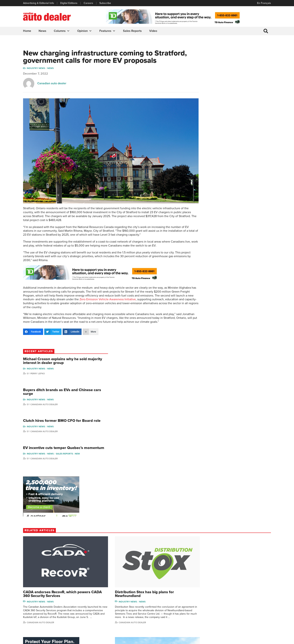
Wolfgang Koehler (254, 582)
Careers (89, 3)
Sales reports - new (230, 171)
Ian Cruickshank (224, 605)
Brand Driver (188, 588)
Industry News (36, 77)
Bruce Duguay (223, 610)
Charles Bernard (224, 593)
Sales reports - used (231, 515)
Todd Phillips (35, 536)
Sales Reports (133, 31)
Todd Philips (251, 599)
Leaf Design (263, 639)
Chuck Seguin (252, 610)
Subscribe (105, 3)
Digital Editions (69, 3)
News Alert (157, 599)
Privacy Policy (31, 639)
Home (27, 31)
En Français (264, 3)
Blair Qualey (251, 605)
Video (153, 31)
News (43, 31)
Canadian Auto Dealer (235, 110)
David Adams (222, 582)
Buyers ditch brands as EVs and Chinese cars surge (242, 98)
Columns (62, 31)
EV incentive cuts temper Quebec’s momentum (236, 161)
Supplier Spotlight (191, 593)
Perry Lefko (229, 79)
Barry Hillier (221, 616)
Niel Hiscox (221, 622)
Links (90, 593)
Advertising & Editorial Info (39, 3)
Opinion (85, 31)
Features (108, 31)
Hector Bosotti (223, 599)
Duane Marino (252, 593)
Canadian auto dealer (52, 92)
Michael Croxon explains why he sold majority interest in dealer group (242, 64)
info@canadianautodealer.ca (44, 584)
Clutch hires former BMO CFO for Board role (241, 129)
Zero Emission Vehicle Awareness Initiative (147, 300)
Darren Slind (251, 616)
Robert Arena (222, 588)
